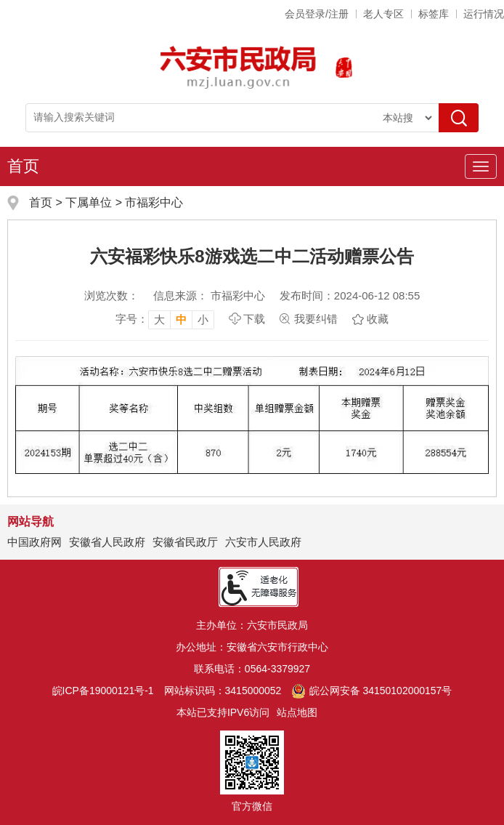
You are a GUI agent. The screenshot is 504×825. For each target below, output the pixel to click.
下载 (254, 319)
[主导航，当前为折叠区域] (481, 166)
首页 (23, 166)
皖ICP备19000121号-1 (103, 691)
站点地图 (297, 712)
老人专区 (383, 14)
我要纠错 (316, 319)
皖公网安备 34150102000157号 (371, 691)
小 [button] (203, 319)
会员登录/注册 (317, 14)
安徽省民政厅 (185, 542)
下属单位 (89, 202)
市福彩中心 (154, 202)
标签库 (434, 14)
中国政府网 (34, 542)
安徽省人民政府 (107, 542)
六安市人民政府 (263, 542)
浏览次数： (111, 295)
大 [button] (159, 319)
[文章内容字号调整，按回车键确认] (165, 319)
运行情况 (484, 14)
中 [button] (181, 319)
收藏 (378, 319)
